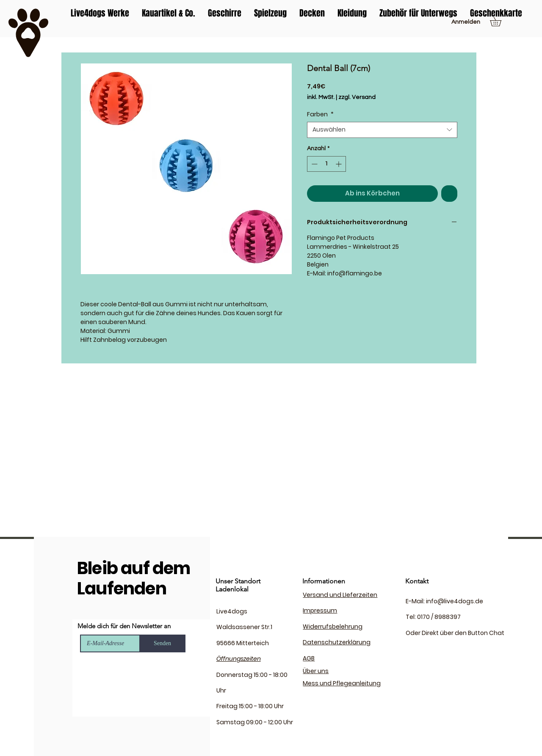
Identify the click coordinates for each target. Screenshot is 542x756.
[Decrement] (314, 164)
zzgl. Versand (357, 97)
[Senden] (162, 643)
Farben (320, 114)
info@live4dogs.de (455, 601)
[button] (500, 22)
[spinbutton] (326, 164)
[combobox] (382, 130)
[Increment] (339, 164)
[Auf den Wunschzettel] (449, 194)
